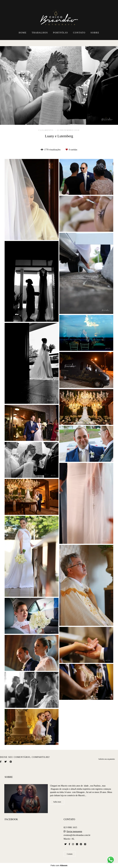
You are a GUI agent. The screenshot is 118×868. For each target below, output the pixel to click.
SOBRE (95, 33)
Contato (70, 854)
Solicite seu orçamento (107, 759)
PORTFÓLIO (60, 33)
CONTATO (79, 33)
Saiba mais (57, 802)
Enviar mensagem (74, 832)
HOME (23, 33)
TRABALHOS (40, 33)
